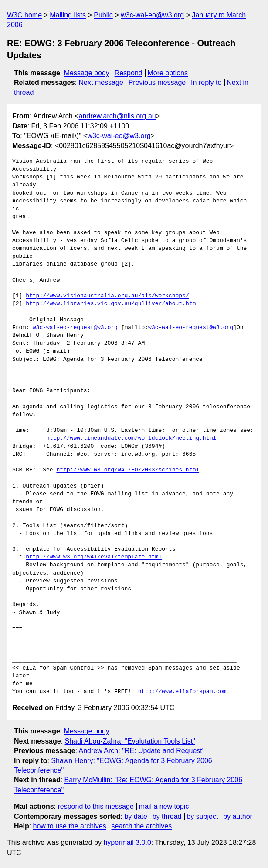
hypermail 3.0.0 (127, 843)
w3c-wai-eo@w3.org (152, 15)
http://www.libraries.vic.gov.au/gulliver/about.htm (111, 304)
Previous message (157, 82)
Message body (87, 73)
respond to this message (95, 806)
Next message (101, 82)
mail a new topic (164, 806)
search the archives (142, 826)
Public (103, 15)
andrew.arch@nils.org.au (117, 116)
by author (238, 816)
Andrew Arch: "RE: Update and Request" (142, 751)
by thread (167, 816)
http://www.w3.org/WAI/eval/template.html (94, 557)
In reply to (206, 82)
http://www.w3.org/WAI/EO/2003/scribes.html (128, 470)
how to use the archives (70, 826)
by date (136, 816)
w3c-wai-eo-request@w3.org (75, 328)
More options (168, 73)
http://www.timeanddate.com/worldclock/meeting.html (131, 438)
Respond (129, 73)
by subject (202, 816)
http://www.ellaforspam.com (182, 692)
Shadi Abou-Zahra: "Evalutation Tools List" (130, 741)
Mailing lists (68, 15)
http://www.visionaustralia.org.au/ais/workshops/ (107, 296)
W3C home (24, 15)
